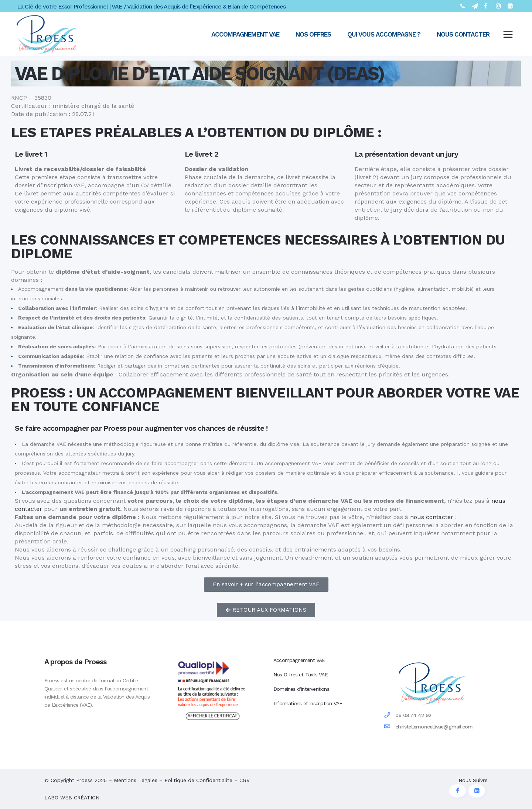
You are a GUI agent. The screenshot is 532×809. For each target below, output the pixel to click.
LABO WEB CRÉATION (72, 798)
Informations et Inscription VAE (308, 703)
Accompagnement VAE (299, 660)
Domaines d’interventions (301, 689)
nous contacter (432, 517)
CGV (245, 780)
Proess (84, 780)
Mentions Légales (136, 780)
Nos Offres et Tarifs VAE (301, 675)
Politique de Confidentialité (198, 780)
